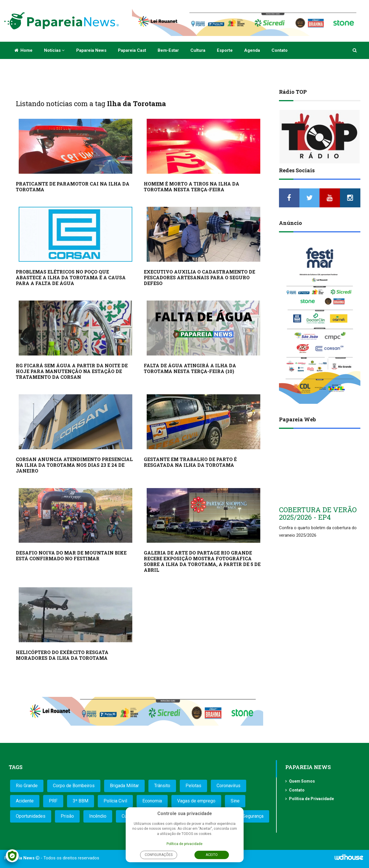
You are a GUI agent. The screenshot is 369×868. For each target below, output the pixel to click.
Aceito (212, 855)
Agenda (252, 50)
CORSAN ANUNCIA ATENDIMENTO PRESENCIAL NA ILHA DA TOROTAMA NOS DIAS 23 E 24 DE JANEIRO (74, 465)
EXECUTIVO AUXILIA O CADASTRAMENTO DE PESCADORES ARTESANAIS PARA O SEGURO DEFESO (199, 277)
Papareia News (91, 50)
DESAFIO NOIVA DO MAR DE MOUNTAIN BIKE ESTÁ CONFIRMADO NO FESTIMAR (71, 556)
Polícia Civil (115, 801)
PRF (53, 801)
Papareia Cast (132, 50)
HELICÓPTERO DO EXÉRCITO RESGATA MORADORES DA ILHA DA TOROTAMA (62, 655)
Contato (280, 50)
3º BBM (81, 801)
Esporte (225, 50)
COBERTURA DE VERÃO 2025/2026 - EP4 (318, 513)
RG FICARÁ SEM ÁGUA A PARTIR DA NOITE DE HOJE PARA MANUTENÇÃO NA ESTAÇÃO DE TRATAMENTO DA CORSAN (72, 371)
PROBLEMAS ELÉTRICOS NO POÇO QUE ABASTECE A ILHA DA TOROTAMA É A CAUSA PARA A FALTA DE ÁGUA (71, 277)
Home (23, 50)
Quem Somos (302, 781)
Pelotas (193, 786)
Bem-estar (168, 50)
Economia (152, 801)
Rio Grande (27, 786)
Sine (235, 801)
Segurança (253, 816)
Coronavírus (229, 786)
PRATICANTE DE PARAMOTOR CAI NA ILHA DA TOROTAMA (73, 187)
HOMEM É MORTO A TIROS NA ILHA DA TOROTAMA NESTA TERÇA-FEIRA (192, 187)
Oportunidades (31, 816)
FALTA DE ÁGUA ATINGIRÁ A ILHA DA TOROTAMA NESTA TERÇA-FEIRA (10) (190, 368)
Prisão (67, 816)
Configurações (159, 855)
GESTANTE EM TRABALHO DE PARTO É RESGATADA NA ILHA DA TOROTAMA (190, 462)
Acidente (25, 801)
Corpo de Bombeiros (74, 786)
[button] (355, 50)
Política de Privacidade (311, 799)
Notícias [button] (54, 50)
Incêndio (98, 816)
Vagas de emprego (196, 801)
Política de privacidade (184, 844)
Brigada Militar (124, 786)
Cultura (198, 50)
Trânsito (162, 786)
